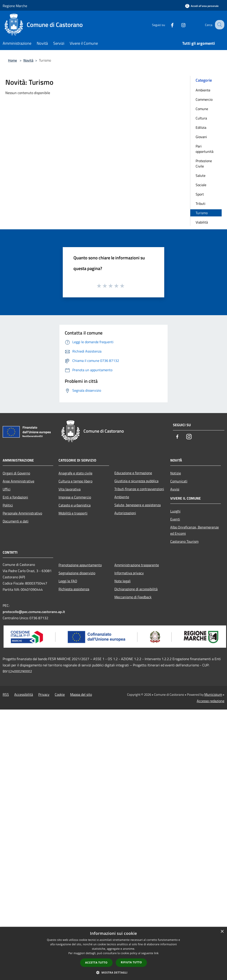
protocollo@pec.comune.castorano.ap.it (34, 612)
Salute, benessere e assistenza (138, 505)
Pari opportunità (205, 149)
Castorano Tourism (184, 541)
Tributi (201, 204)
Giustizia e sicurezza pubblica (136, 481)
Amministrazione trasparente (137, 565)
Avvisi (175, 489)
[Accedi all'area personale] (202, 6)
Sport (200, 194)
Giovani (201, 137)
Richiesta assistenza (74, 589)
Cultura (201, 118)
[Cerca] (219, 25)
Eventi (175, 519)
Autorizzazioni (125, 513)
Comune (202, 109)
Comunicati (179, 481)
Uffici (7, 489)
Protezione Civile (204, 163)
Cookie (60, 694)
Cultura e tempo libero (75, 481)
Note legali (123, 581)
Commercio (204, 99)
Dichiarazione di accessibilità (136, 589)
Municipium (213, 694)
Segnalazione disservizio (77, 573)
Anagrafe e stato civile (75, 473)
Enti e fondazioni (15, 497)
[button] (113, 972)
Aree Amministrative (18, 481)
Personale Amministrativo (22, 513)
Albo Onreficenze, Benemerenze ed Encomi (195, 530)
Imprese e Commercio (75, 497)
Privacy (44, 694)
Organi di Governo (16, 473)
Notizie (176, 473)
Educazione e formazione (133, 473)
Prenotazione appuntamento (80, 565)
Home (12, 60)
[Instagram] (179, 25)
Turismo (202, 213)
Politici (8, 505)
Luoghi (175, 511)
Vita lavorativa (70, 489)
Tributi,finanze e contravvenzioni (139, 489)
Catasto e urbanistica (75, 505)
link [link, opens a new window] (156, 953)
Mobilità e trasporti (73, 513)
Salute (201, 175)
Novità (28, 60)
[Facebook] (168, 25)
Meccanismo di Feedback (133, 597)
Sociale (201, 185)
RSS (6, 694)
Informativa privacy (129, 573)
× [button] (222, 932)
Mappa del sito (81, 694)
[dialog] (113, 953)
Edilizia (201, 127)
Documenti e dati (16, 521)
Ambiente (203, 90)
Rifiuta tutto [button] (131, 962)
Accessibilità (24, 694)
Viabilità (202, 222)
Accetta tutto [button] (96, 963)
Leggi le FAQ (68, 581)
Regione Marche (15, 6)
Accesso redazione (211, 701)
